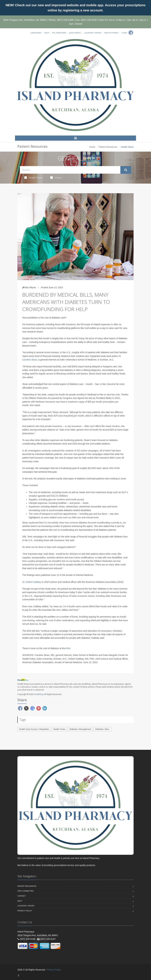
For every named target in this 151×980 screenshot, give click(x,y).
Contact (22, 896)
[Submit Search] (126, 170)
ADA (68, 648)
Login (124, 33)
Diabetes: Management (80, 729)
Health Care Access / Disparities (34, 729)
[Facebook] (131, 33)
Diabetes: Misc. (103, 729)
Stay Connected (25, 891)
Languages (36, 33)
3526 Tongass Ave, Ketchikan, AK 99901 (25, 20)
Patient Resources (108, 147)
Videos (56, 177)
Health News (33, 177)
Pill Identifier (59, 33)
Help (47, 33)
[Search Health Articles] (70, 170)
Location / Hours (93, 33)
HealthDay (39, 694)
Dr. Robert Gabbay (32, 582)
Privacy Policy (25, 911)
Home (92, 147)
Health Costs (59, 729)
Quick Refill (75, 33)
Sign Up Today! (111, 33)
